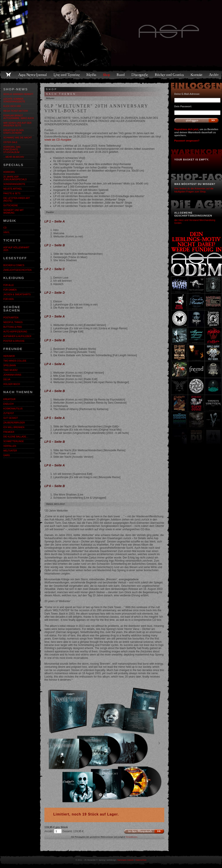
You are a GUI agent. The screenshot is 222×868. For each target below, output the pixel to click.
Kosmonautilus (13, 409)
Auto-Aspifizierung (15, 332)
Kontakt (197, 75)
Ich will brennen (14, 427)
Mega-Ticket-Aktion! (16, 111)
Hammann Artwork (125, 860)
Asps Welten (111, 33)
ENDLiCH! (9, 404)
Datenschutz (141, 860)
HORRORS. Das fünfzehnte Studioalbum (12, 150)
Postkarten (11, 318)
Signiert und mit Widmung (13, 211)
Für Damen (10, 290)
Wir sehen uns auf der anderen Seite (17, 124)
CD (5, 228)
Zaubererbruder (14, 423)
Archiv (214, 75)
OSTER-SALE (10, 142)
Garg (7, 455)
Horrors (9, 172)
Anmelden (196, 120)
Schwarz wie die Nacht (18, 138)
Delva (7, 379)
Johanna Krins (12, 375)
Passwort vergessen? (187, 141)
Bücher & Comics (14, 265)
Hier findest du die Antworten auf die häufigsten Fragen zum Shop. (194, 190)
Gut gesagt (11, 418)
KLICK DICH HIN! (12, 106)
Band (121, 75)
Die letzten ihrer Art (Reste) (17, 199)
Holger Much (12, 384)
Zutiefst (9, 413)
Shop (107, 75)
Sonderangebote (14, 184)
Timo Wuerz (10, 370)
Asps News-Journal (33, 75)
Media (92, 75)
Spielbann (10, 365)
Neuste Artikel (13, 189)
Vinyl (7, 232)
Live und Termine (67, 75)
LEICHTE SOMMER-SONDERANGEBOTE (14, 100)
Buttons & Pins (13, 327)
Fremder (9, 432)
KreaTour (9, 399)
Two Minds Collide (15, 361)
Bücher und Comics (170, 75)
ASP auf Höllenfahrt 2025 (16, 249)
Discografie (140, 75)
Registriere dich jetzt (186, 129)
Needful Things (13, 322)
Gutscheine (11, 205)
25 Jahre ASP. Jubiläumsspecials (15, 178)
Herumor (9, 356)
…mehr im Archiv (14, 157)
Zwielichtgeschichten (17, 270)
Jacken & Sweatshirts (17, 294)
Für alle (9, 285)
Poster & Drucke (14, 341)
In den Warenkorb (144, 831)
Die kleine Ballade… (16, 437)
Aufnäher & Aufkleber (17, 336)
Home (8, 75)
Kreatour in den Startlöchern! (13, 132)
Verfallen (10, 446)
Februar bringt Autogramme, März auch (19, 117)
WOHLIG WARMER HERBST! (18, 94)
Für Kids (9, 299)
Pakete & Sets (12, 193)
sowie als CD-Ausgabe (58, 140)
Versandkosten (132, 837)
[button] (53, 744)
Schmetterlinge (14, 441)
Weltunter (10, 451)
